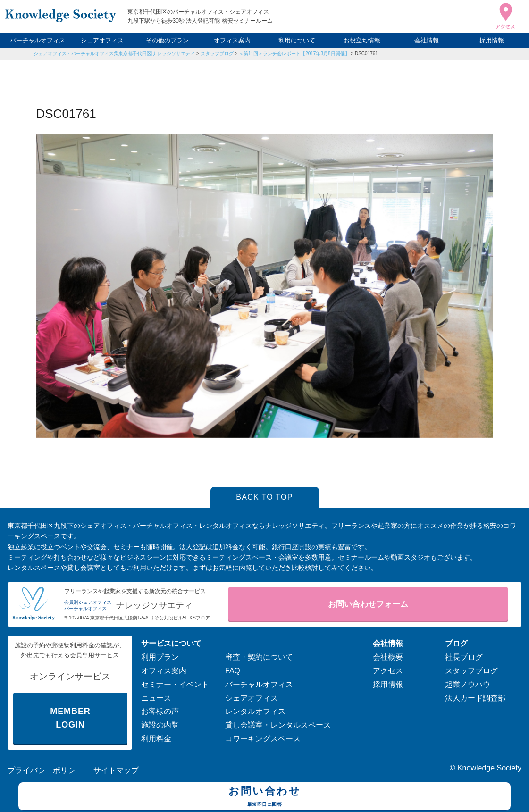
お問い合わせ (264, 797)
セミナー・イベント (175, 684)
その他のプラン (167, 40)
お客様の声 (160, 711)
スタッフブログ (217, 54)
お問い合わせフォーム (368, 604)
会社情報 (427, 40)
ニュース (156, 698)
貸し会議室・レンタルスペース (278, 725)
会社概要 (388, 657)
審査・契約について (259, 657)
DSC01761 (366, 54)
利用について (297, 40)
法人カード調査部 (475, 698)
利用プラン (160, 657)
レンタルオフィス (255, 711)
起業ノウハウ (468, 684)
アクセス (388, 671)
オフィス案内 (232, 40)
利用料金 (156, 739)
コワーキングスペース (263, 739)
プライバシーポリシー (45, 770)
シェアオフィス (102, 40)
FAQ (233, 671)
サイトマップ (116, 770)
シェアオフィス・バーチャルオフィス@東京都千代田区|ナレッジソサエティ (114, 54)
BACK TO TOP (264, 497)
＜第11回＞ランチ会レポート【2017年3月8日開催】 (294, 54)
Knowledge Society (489, 768)
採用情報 (492, 40)
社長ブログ (464, 657)
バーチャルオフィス (38, 40)
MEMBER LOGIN (70, 718)
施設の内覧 (160, 725)
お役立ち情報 (362, 40)
